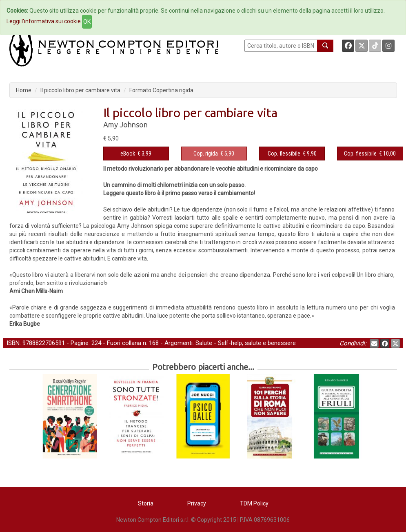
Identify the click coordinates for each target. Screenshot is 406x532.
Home (24, 90)
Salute (204, 343)
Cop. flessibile (284, 154)
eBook (128, 154)
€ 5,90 (214, 154)
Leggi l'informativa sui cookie (44, 21)
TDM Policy (254, 503)
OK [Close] (87, 22)
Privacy (197, 503)
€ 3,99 (136, 154)
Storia (146, 503)
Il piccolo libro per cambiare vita (80, 90)
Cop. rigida (206, 154)
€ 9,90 (292, 154)
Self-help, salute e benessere (257, 343)
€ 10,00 (370, 154)
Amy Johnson (125, 125)
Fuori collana (124, 343)
